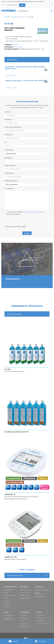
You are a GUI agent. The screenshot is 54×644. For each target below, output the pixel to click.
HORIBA (7, 17)
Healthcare (15, 17)
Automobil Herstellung (25, 593)
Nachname (9, 120)
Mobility (6, 593)
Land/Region (9, 150)
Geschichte (23, 624)
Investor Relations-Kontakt (43, 624)
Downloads (12, 60)
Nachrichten (23, 615)
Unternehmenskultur (25, 627)
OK (22, 5)
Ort (6, 143)
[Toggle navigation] (51, 11)
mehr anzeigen (27, 570)
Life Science (7, 598)
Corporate (42, 641)
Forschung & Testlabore (25, 598)
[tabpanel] (27, 265)
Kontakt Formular (41, 618)
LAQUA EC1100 (11, 557)
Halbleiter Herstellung (25, 596)
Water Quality (18, 47)
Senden (27, 233)
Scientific (16, 45)
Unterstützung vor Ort (9, 615)
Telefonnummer (10, 173)
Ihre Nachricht (10, 189)
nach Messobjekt (15, 314)
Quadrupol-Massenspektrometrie (40, 593)
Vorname (7, 112)
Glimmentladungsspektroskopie (42, 590)
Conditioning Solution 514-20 (16, 432)
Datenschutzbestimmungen (32, 212)
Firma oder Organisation (13, 127)
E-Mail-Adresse (10, 166)
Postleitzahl (9, 135)
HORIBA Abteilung (11, 181)
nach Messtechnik (15, 576)
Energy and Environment (10, 596)
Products (24, 17)
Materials (6, 604)
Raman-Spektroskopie (40, 597)
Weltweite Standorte (41, 621)
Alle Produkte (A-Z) (8, 590)
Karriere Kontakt (40, 615)
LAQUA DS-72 (10, 495)
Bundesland (9, 158)
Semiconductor (8, 607)
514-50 (7, 369)
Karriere (22, 621)
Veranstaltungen (24, 618)
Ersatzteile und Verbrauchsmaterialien (9, 619)
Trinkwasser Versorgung (25, 590)
